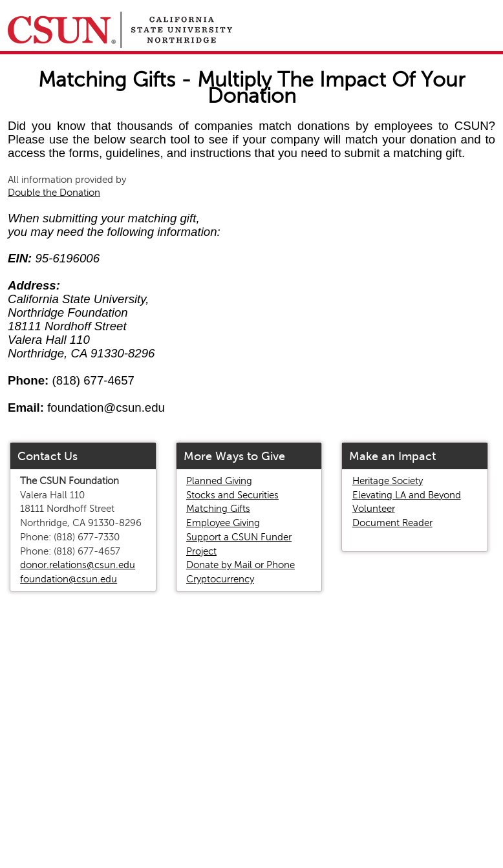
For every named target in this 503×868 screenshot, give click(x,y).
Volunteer (374, 509)
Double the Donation (54, 193)
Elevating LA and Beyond (407, 495)
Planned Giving (219, 481)
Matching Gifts (218, 509)
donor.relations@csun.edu (78, 565)
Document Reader (392, 523)
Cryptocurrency (220, 579)
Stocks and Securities (232, 495)
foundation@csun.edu (69, 579)
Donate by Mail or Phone (241, 565)
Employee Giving (223, 523)
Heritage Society (388, 481)
